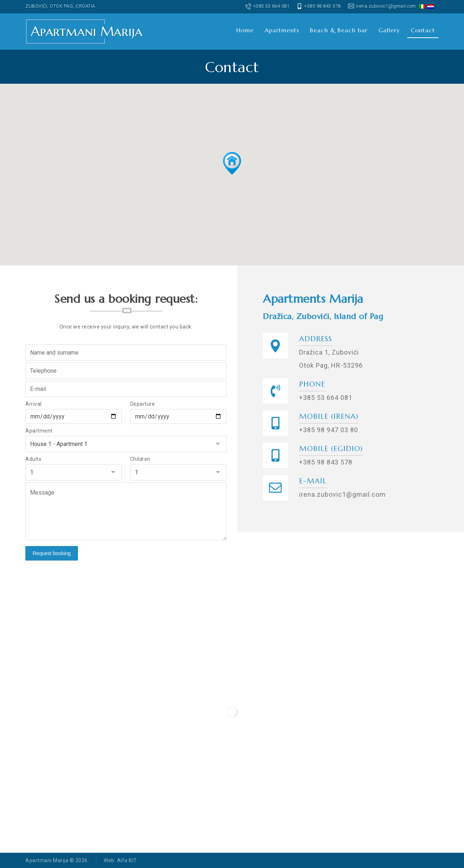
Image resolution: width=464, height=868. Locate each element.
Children (140, 459)
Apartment (39, 431)
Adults (33, 459)
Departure (143, 404)
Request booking (52, 553)
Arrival (34, 404)
